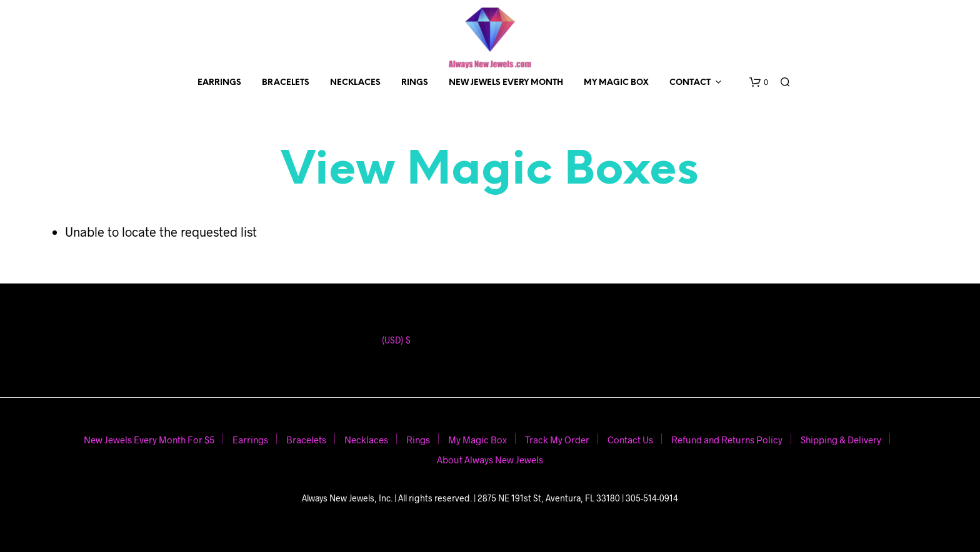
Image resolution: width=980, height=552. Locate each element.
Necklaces (355, 83)
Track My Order (557, 440)
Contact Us (630, 440)
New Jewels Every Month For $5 (149, 440)
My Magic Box (616, 83)
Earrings (219, 83)
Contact (690, 83)
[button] (759, 82)
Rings (415, 83)
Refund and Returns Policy (727, 440)
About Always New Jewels (490, 460)
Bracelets (286, 83)
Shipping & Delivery (841, 440)
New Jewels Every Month (506, 83)
